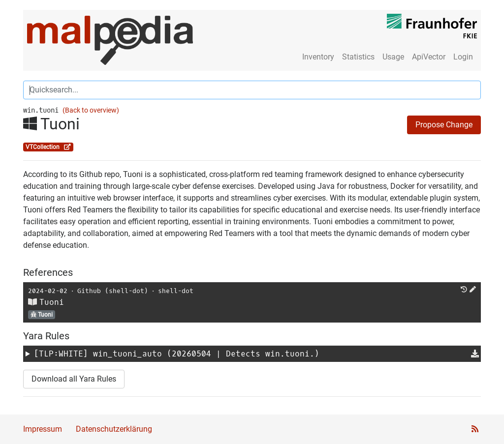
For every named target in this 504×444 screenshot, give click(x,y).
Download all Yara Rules (74, 379)
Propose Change (444, 125)
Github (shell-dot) (113, 291)
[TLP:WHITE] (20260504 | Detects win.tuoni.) (177, 354)
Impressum (43, 429)
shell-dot (176, 291)
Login (463, 57)
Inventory (318, 57)
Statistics (358, 57)
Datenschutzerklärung (114, 429)
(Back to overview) (91, 110)
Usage (393, 57)
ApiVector (429, 57)
